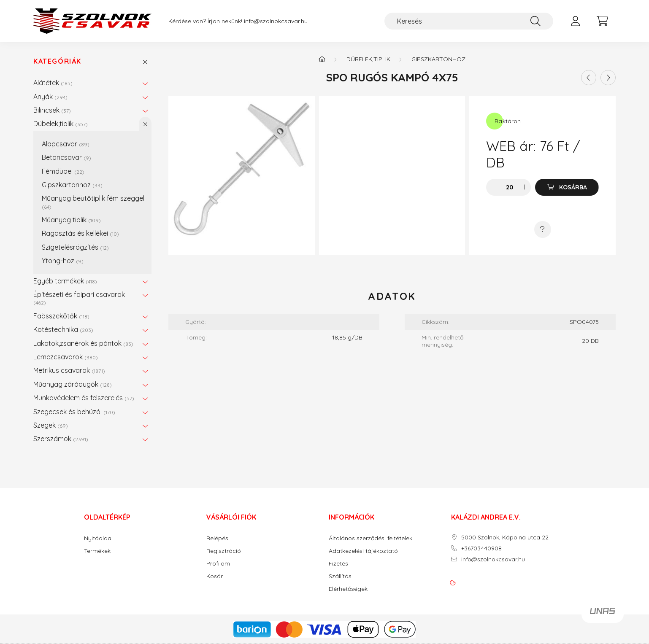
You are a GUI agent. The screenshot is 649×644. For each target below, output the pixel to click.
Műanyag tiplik (71, 220)
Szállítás (340, 576)
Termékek (97, 551)
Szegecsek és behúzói (74, 412)
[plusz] (525, 187)
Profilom (218, 564)
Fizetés (338, 564)
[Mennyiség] (510, 187)
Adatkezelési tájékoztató (363, 551)
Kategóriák (57, 61)
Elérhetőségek (348, 589)
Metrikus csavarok (69, 370)
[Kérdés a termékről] (543, 229)
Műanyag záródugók (73, 384)
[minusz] (495, 187)
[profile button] (575, 21)
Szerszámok (61, 439)
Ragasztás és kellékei (80, 233)
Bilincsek (52, 110)
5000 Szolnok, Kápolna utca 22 (505, 538)
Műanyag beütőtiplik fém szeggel (93, 202)
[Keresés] (469, 21)
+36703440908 (481, 548)
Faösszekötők (61, 316)
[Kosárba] (567, 187)
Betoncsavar (66, 157)
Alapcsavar (66, 144)
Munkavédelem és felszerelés (84, 398)
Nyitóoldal (98, 538)
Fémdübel (63, 171)
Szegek (51, 425)
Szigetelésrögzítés (75, 247)
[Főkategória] (322, 59)
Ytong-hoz (63, 261)
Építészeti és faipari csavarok (79, 298)
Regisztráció (224, 551)
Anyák (50, 97)
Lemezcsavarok (66, 357)
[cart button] (602, 21)
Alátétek (53, 83)
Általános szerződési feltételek (370, 538)
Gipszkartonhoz (72, 185)
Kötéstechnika (63, 329)
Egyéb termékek (65, 281)
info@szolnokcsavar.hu (276, 21)
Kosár (215, 576)
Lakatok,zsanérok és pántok (83, 343)
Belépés (217, 538)
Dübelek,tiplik (61, 124)
